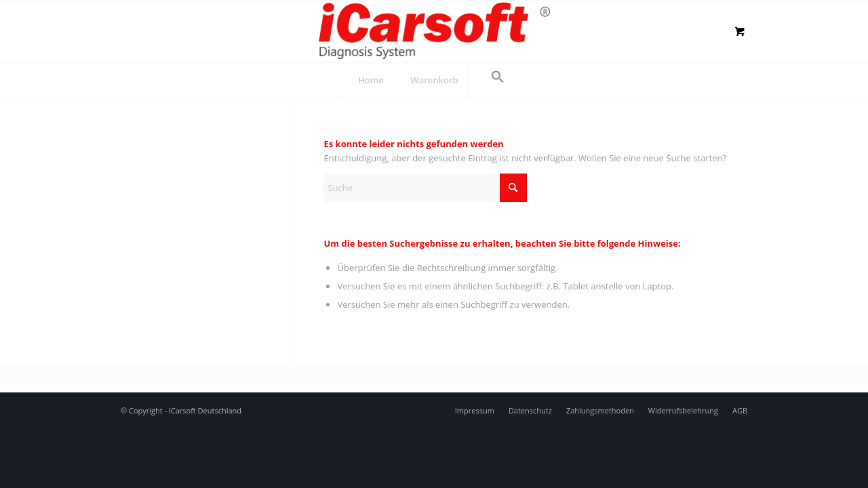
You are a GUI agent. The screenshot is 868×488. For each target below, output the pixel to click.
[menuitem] (370, 80)
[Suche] (425, 188)
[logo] (434, 30)
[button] (498, 80)
